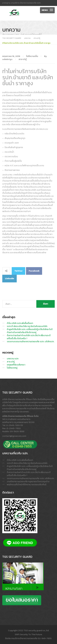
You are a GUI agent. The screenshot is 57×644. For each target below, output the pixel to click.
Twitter (19, 271)
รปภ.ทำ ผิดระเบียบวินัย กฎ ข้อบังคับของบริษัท (27, 326)
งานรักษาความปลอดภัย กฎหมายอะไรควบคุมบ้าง (28, 482)
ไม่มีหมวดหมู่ (12, 368)
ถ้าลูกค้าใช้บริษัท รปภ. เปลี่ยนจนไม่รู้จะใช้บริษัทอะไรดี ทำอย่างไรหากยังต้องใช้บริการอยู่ (30, 331)
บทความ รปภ (13, 359)
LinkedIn (10, 278)
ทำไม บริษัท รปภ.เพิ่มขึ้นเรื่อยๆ (20, 323)
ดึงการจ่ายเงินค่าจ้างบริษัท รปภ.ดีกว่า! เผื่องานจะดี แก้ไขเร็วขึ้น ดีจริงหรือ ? (29, 337)
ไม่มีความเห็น (32, 56)
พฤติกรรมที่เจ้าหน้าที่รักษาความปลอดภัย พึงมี (27, 485)
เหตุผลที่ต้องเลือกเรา (16, 365)
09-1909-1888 (17, 431)
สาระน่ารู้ (23, 59)
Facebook (34, 271)
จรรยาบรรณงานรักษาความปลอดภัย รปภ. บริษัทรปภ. (31, 342)
